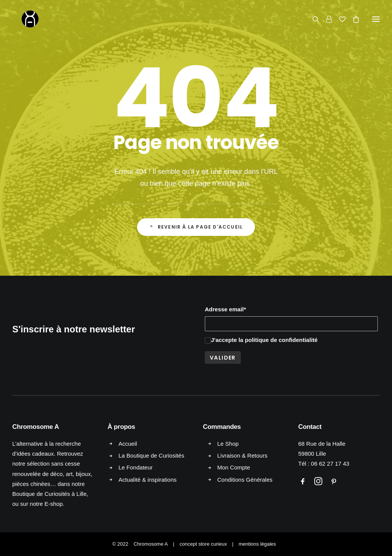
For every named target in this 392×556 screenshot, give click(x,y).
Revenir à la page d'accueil (196, 227)
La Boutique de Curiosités (152, 455)
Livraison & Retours (243, 455)
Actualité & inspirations (148, 480)
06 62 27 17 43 (330, 464)
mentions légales (257, 544)
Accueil (128, 444)
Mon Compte (234, 467)
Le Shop (228, 444)
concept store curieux (203, 544)
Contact (310, 427)
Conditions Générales (245, 480)
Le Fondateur (136, 467)
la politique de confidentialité (278, 340)
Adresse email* (225, 309)
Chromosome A (151, 544)
